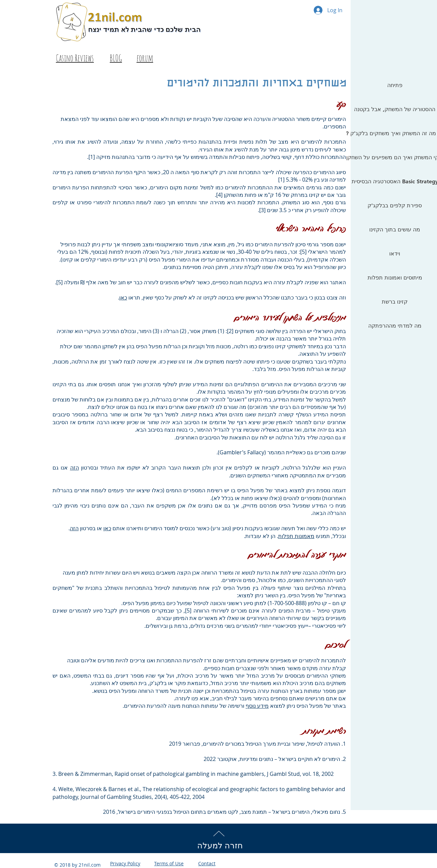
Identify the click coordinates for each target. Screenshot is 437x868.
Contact (207, 863)
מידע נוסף (257, 706)
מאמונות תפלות (296, 536)
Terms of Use (169, 863)
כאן (123, 297)
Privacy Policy (125, 863)
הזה (75, 468)
